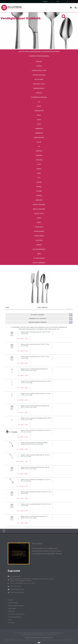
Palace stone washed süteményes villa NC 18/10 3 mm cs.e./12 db (35, 468)
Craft (39, 106)
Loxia (39, 164)
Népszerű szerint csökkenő (50, 322)
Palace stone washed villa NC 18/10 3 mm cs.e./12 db (35, 345)
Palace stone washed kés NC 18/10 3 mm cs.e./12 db (35, 357)
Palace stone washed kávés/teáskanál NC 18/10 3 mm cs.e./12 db (35, 407)
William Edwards (39, 249)
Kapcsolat (11, 611)
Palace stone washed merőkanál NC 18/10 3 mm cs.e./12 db (36, 431)
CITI (39, 102)
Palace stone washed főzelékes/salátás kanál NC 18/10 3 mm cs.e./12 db (34, 444)
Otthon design (13, 603)
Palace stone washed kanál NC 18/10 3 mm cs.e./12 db (36, 333)
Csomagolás (39, 111)
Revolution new (39, 205)
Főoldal (10, 600)
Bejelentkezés (72, 1)
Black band (39, 79)
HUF (58, 2)
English (52, 2)
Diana (39, 115)
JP (39, 146)
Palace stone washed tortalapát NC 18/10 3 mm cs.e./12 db (36, 480)
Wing (39, 254)
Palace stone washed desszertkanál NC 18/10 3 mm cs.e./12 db (34, 370)
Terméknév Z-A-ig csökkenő (51, 318)
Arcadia (39, 62)
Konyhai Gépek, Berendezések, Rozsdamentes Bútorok (39, 52)
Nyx (39, 178)
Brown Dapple (39, 88)
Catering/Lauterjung (39, 97)
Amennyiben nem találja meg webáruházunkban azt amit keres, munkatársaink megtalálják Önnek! (47, 551)
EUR (62, 2)
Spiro (39, 218)
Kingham (39, 151)
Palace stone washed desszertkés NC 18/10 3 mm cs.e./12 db (36, 394)
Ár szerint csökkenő (52, 315)
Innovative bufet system (16, 614)
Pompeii (39, 196)
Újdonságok (12, 609)
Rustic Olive (39, 213)
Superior (39, 240)
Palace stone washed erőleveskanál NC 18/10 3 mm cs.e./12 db (34, 517)
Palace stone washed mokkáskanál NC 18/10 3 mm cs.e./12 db (36, 419)
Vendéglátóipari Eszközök (39, 56)
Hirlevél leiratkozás (14, 617)
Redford (39, 200)
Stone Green (39, 236)
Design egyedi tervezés (16, 606)
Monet (39, 169)
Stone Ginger (39, 231)
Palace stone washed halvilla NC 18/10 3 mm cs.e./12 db (36, 493)
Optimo (39, 182)
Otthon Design (39, 258)
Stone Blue (39, 227)
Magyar (45, 2)
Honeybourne (39, 138)
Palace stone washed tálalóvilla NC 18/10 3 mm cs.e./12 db (35, 456)
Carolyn (39, 93)
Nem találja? (37, 544)
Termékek (11, 623)
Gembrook (39, 129)
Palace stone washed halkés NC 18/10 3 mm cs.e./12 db (36, 505)
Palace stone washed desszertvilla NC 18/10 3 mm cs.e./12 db (36, 382)
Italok (39, 142)
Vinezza (39, 245)
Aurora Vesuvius (39, 75)
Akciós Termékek (39, 263)
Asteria (39, 66)
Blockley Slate (39, 84)
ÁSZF (10, 620)
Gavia (39, 120)
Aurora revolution (39, 70)
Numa (39, 173)
